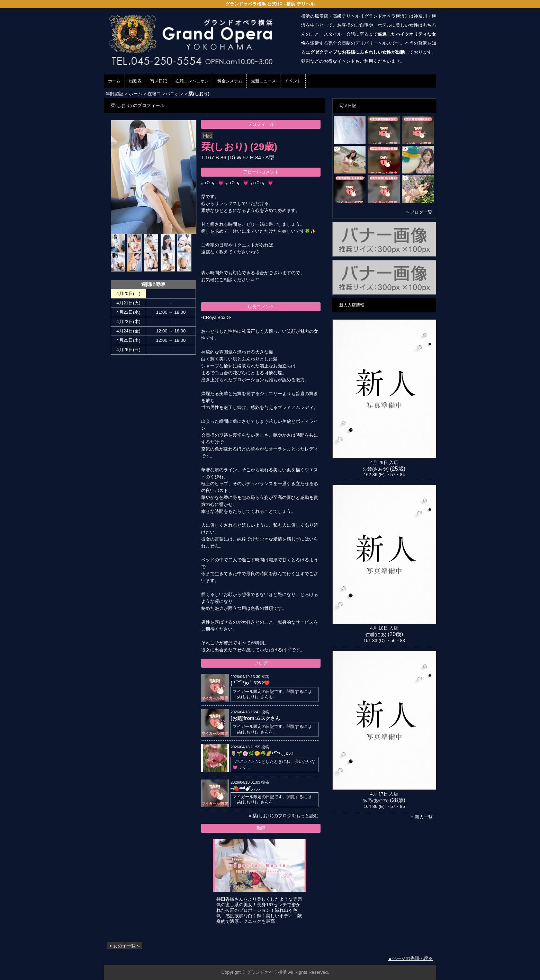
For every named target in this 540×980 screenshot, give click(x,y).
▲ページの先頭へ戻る (410, 958)
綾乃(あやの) (376, 800)
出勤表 (135, 81)
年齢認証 (115, 94)
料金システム (230, 81)
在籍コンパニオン (192, 81)
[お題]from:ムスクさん (255, 718)
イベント (293, 81)
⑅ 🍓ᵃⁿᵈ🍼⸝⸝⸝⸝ (246, 789)
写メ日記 (159, 81)
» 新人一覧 (422, 817)
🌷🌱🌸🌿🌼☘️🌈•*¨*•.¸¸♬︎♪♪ (262, 753)
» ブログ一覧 (419, 212)
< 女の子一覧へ (125, 946)
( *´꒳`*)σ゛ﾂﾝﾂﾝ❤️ (250, 683)
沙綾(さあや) (376, 469)
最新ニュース (263, 81)
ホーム (114, 81)
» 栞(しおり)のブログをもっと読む (283, 816)
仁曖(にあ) (376, 635)
